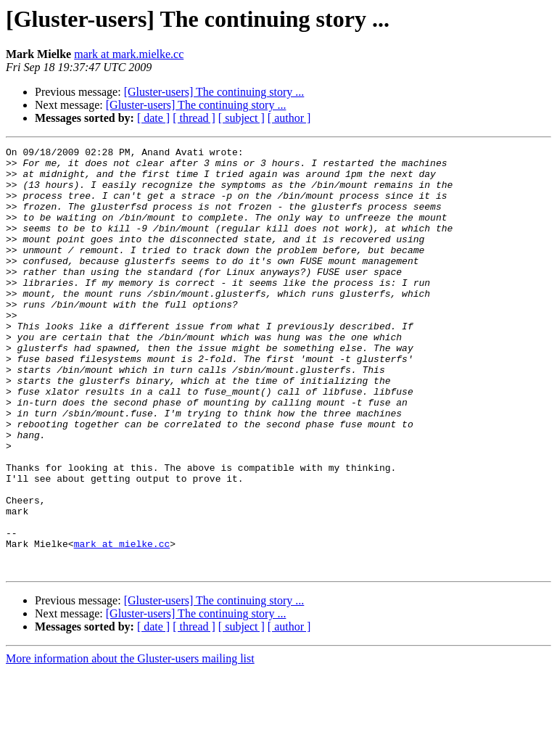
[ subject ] (242, 118)
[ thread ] (194, 118)
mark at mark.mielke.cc (129, 54)
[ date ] (153, 118)
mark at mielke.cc (122, 624)
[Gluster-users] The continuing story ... (214, 92)
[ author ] (289, 118)
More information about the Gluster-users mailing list (130, 743)
